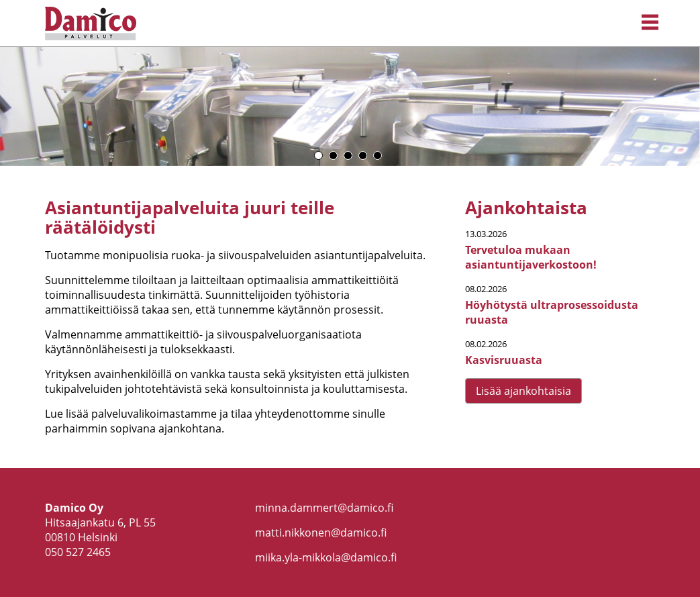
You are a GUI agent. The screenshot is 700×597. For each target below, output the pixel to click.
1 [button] (318, 155)
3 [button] (348, 155)
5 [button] (378, 155)
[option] (350, 106)
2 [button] (333, 155)
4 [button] (363, 155)
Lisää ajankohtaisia (523, 391)
